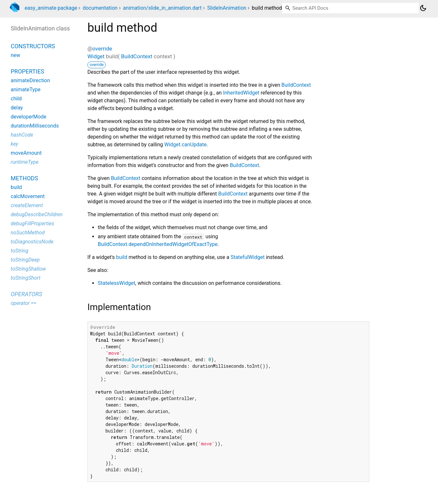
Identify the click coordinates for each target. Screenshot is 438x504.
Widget (96, 56)
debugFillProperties (32, 224)
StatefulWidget (247, 257)
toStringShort (26, 278)
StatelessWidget (117, 283)
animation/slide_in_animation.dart (162, 8)
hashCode (22, 135)
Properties (27, 71)
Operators (26, 294)
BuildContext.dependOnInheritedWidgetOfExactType (158, 244)
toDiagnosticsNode (32, 242)
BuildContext (137, 56)
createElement (27, 205)
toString (19, 251)
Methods (24, 178)
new (15, 55)
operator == (23, 303)
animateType (26, 90)
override (102, 49)
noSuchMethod (28, 233)
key (14, 144)
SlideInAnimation (227, 8)
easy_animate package (51, 8)
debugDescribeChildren (37, 214)
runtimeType (25, 162)
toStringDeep (25, 260)
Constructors (33, 46)
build (122, 257)
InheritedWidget (241, 93)
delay (17, 108)
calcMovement (28, 196)
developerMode (28, 117)
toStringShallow (28, 269)
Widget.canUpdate (185, 145)
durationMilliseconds (35, 126)
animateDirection (30, 80)
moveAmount (26, 153)
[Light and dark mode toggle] (423, 8)
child (16, 99)
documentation (100, 8)
